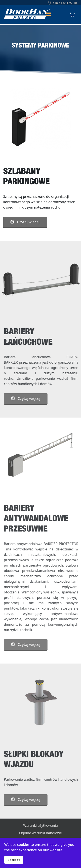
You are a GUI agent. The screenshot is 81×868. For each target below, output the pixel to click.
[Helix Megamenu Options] (48, 14)
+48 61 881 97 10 (65, 3)
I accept (14, 860)
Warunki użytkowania (40, 825)
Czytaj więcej (25, 222)
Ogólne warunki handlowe (41, 833)
